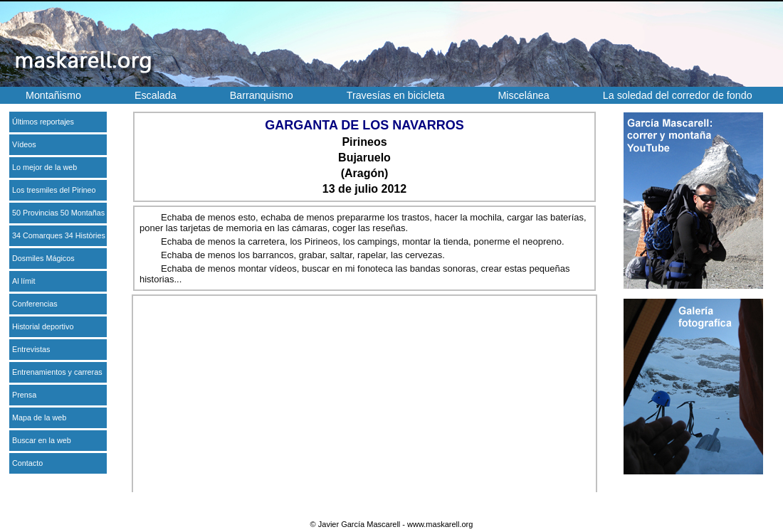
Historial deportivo (43, 326)
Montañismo (53, 95)
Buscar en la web (42, 440)
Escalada (156, 95)
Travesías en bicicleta (396, 95)
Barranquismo (262, 95)
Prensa (24, 395)
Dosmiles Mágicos (43, 258)
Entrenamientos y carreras (57, 372)
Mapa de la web (39, 417)
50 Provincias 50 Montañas (58, 213)
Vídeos (24, 144)
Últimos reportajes (43, 122)
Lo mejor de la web (44, 167)
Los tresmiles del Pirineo (54, 190)
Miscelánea (523, 95)
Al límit (23, 281)
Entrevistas (31, 349)
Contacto (27, 463)
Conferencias (35, 304)
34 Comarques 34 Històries (59, 235)
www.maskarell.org (440, 524)
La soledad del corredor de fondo (678, 95)
